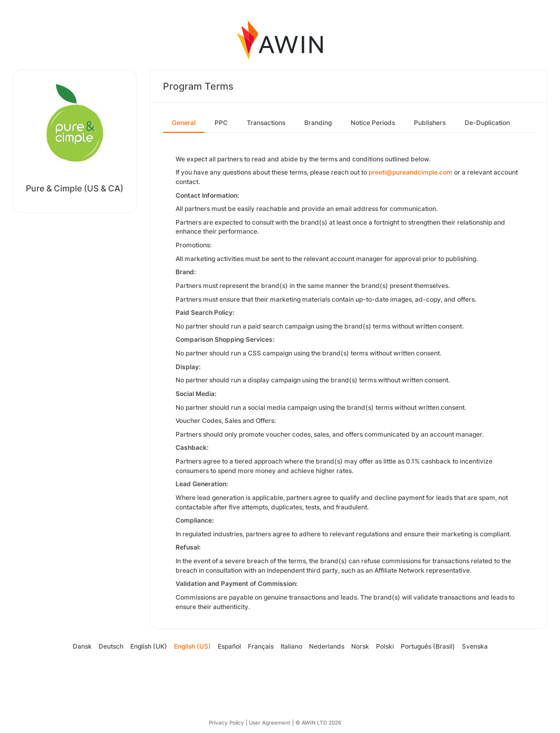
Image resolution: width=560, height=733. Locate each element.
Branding (318, 123)
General (184, 123)
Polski (385, 646)
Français (261, 646)
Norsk (360, 646)
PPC (221, 123)
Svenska (475, 646)
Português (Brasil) (428, 646)
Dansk (82, 646)
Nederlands (327, 646)
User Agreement (270, 722)
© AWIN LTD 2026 (318, 722)
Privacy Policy (226, 722)
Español (229, 646)
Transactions (266, 123)
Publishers (430, 123)
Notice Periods (373, 123)
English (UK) (149, 646)
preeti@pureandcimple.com (411, 172)
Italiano (291, 646)
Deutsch (111, 646)
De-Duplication (487, 123)
